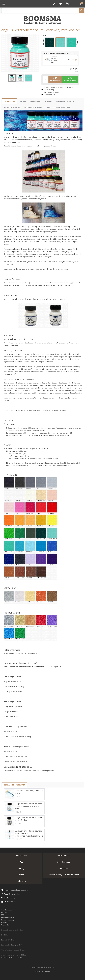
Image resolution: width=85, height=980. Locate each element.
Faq (21, 862)
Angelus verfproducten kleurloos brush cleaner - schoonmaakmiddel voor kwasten (29, 833)
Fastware (47, 971)
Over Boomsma (64, 862)
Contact (21, 875)
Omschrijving (10, 102)
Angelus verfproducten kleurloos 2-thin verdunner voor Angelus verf (29, 806)
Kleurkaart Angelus (65, 102)
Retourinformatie (12, 107)
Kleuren (48, 102)
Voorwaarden (21, 856)
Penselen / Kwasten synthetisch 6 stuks (29, 792)
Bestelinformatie (64, 856)
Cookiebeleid (21, 881)
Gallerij (21, 868)
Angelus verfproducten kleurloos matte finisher (29, 819)
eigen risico (35, 102)
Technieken (64, 868)
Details (23, 102)
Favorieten (61, 4)
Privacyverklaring (8, 920)
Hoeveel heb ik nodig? (33, 107)
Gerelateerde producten (15, 785)
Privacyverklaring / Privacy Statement (64, 875)
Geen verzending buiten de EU (60, 107)
